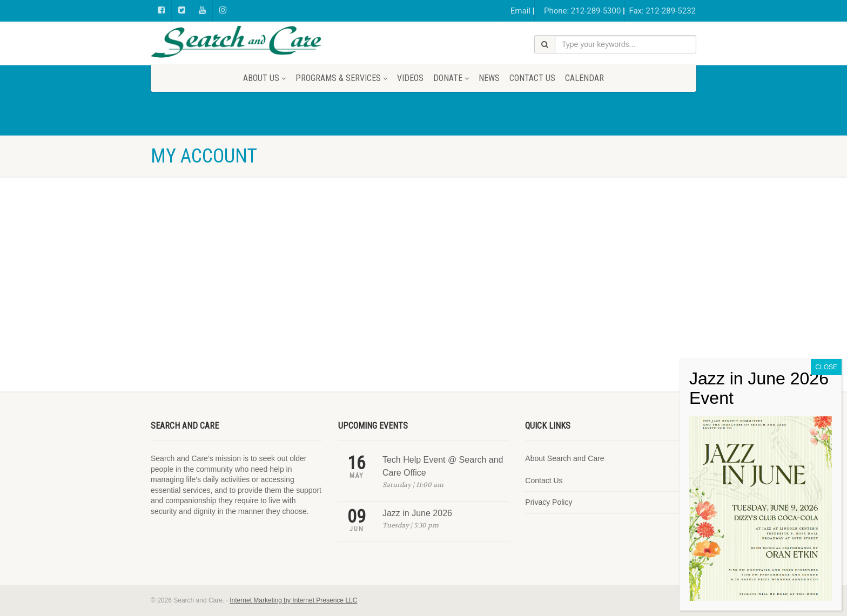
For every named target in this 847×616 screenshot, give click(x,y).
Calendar (584, 78)
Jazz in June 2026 (417, 513)
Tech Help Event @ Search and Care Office (443, 466)
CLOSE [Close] (826, 418)
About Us (264, 78)
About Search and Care (564, 458)
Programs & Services (341, 78)
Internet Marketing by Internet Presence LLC (293, 600)
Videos (410, 78)
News (489, 78)
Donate (451, 78)
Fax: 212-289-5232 (662, 11)
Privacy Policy (549, 502)
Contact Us (532, 78)
